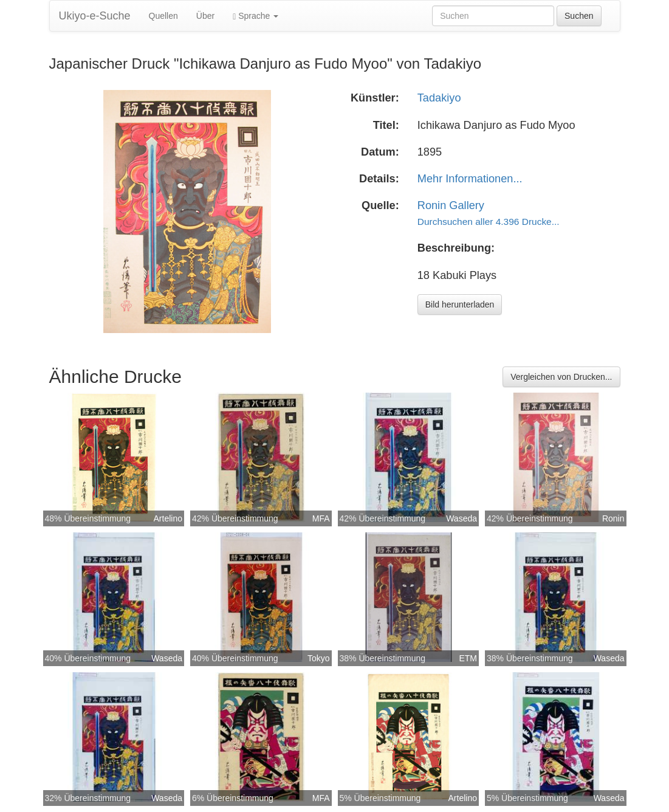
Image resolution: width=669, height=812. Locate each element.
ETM (468, 658)
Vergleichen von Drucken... (561, 377)
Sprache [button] (256, 16)
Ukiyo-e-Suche (95, 16)
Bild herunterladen (460, 304)
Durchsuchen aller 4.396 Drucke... (489, 222)
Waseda (461, 518)
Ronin (613, 518)
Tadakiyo (439, 98)
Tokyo (319, 658)
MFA (321, 518)
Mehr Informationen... (470, 179)
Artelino (168, 518)
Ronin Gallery (451, 205)
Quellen (163, 16)
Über (205, 16)
